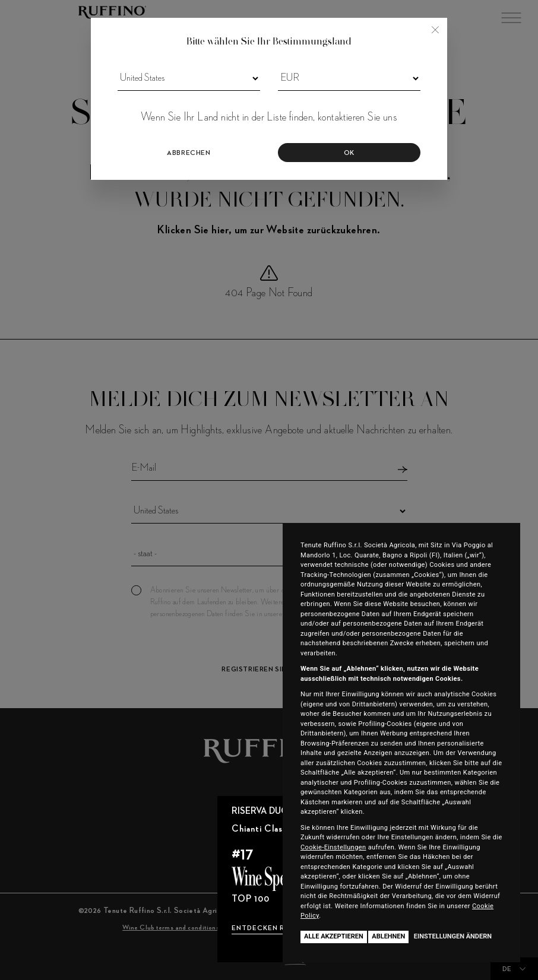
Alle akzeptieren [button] (334, 936)
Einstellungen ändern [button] (453, 936)
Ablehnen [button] (388, 936)
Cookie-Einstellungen (333, 847)
